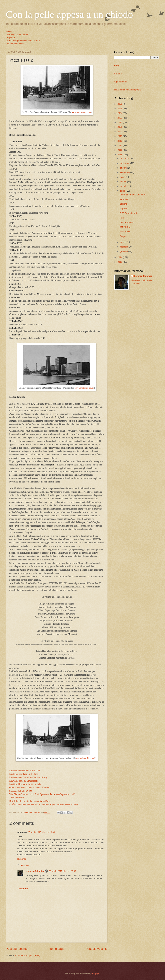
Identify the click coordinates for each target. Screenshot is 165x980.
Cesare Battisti (126, 222)
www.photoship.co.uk (81, 112)
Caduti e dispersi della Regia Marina (23, 41)
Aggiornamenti (121, 82)
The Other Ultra (16, 798)
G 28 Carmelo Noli (128, 213)
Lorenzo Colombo (35, 871)
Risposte (25, 865)
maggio (124, 186)
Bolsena (123, 204)
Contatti (118, 74)
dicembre (125, 158)
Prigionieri (11, 38)
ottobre (124, 168)
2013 (120, 262)
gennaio (124, 251)
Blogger (96, 973)
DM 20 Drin (125, 227)
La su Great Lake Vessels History (28, 777)
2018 (120, 141)
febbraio (124, 247)
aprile (123, 191)
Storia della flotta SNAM (21, 791)
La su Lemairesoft (23, 781)
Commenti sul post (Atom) (28, 955)
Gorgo (122, 236)
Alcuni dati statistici (15, 44)
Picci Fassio (125, 232)
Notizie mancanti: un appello (128, 90)
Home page (57, 949)
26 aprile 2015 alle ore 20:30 (41, 832)
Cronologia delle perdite (17, 35)
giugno (123, 182)
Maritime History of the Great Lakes (26, 784)
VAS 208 (124, 199)
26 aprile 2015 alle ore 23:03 (62, 871)
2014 (120, 257)
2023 (120, 118)
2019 (120, 136)
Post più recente (17, 949)
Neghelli (123, 209)
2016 (120, 150)
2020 (120, 132)
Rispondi (21, 859)
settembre (125, 172)
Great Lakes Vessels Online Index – (29, 787)
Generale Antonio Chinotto (132, 195)
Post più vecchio (97, 949)
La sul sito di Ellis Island (24, 771)
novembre (125, 163)
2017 (120, 145)
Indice (9, 32)
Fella (122, 218)
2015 (120, 155)
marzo (123, 242)
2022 (120, 122)
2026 (120, 104)
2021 (120, 127)
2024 (120, 113)
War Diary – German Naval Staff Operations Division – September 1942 (42, 794)
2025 (120, 109)
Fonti (117, 66)
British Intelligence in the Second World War (30, 801)
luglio (123, 177)
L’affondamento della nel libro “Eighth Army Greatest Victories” (44, 805)
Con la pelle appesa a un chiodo (69, 14)
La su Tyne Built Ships (24, 774)
